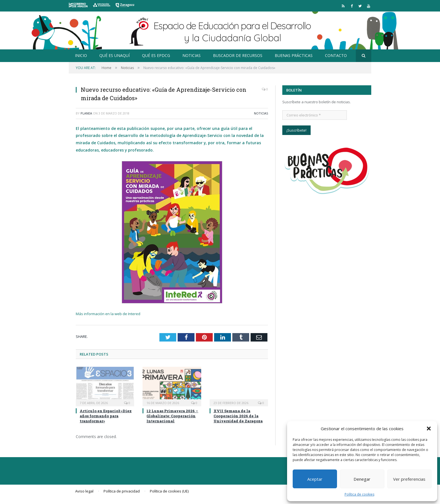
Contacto (336, 55)
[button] (429, 429)
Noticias (192, 55)
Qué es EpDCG (156, 55)
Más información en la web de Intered (108, 314)
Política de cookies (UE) (169, 491)
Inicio (81, 55)
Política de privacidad (122, 491)
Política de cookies (359, 494)
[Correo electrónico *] (315, 115)
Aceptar (315, 479)
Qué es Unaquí (114, 55)
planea (86, 113)
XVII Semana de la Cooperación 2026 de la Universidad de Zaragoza (238, 416)
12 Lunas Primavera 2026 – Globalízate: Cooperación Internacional (172, 416)
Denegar (362, 479)
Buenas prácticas (294, 55)
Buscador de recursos (238, 55)
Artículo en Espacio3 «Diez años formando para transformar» (106, 416)
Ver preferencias (409, 479)
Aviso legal (84, 491)
